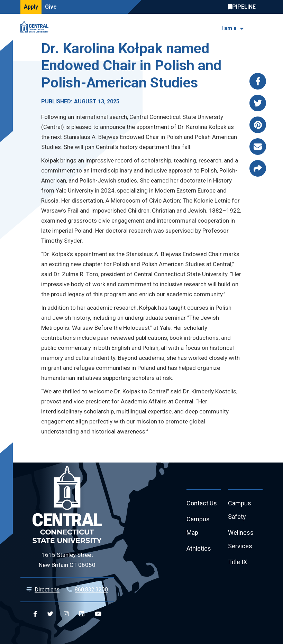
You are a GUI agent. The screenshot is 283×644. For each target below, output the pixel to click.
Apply (31, 7)
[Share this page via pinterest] (258, 125)
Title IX (238, 562)
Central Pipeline (244, 7)
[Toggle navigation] (258, 27)
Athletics (199, 549)
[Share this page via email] (258, 147)
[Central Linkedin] (82, 614)
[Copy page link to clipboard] (258, 168)
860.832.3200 (91, 590)
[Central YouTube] (98, 614)
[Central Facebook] (35, 614)
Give (51, 7)
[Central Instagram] (66, 614)
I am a (229, 28)
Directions (47, 590)
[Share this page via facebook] (258, 81)
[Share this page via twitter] (258, 103)
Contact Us (202, 503)
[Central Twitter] (50, 614)
